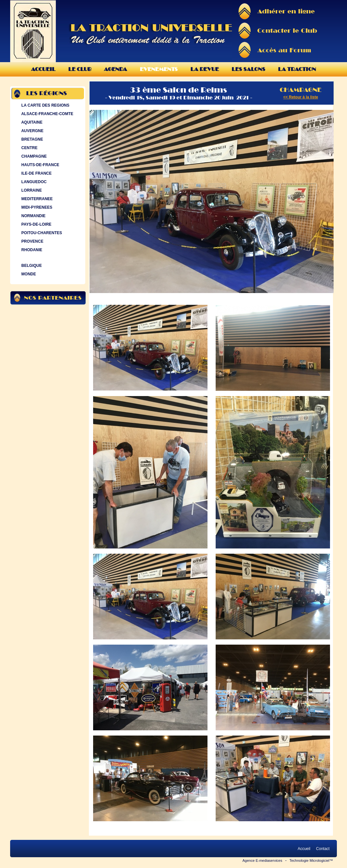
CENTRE (29, 148)
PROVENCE (32, 241)
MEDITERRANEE (36, 199)
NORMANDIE (33, 216)
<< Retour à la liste (301, 97)
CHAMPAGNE (33, 156)
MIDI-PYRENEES (36, 207)
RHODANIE (31, 250)
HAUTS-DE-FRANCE (40, 165)
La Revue (205, 69)
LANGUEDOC (33, 182)
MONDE (28, 274)
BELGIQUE (31, 266)
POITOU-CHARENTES (41, 233)
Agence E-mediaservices (262, 860)
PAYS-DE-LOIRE (36, 224)
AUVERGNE (32, 131)
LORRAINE (31, 190)
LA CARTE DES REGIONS (45, 105)
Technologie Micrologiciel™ (311, 860)
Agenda (116, 69)
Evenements (159, 69)
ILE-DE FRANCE (36, 173)
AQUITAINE (31, 122)
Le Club (80, 69)
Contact (323, 849)
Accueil (43, 69)
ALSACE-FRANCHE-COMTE (47, 114)
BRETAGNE (32, 139)
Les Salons (248, 69)
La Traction (297, 69)
